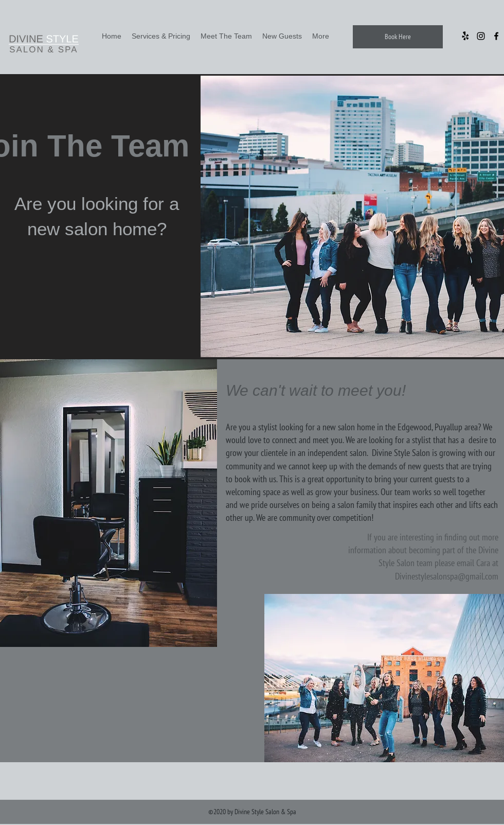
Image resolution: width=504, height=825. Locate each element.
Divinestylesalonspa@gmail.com (447, 576)
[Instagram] (481, 36)
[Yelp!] (465, 36)
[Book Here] (398, 37)
